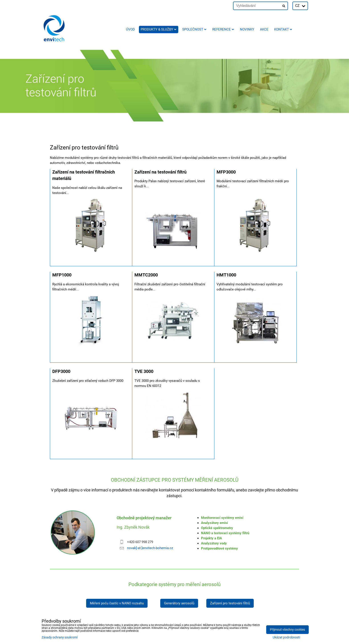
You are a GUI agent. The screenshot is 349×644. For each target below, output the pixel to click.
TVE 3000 (144, 371)
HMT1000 (226, 275)
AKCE (264, 29)
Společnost (194, 29)
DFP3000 (61, 371)
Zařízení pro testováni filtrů (230, 603)
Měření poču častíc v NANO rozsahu (117, 603)
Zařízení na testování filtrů (160, 172)
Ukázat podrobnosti (286, 638)
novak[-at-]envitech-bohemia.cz (150, 548)
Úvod (130, 29)
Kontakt (283, 29)
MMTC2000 (146, 275)
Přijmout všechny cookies (287, 630)
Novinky (247, 29)
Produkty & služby (159, 29)
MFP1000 (62, 275)
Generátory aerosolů (179, 603)
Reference (223, 29)
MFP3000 (226, 172)
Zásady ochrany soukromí (60, 637)
